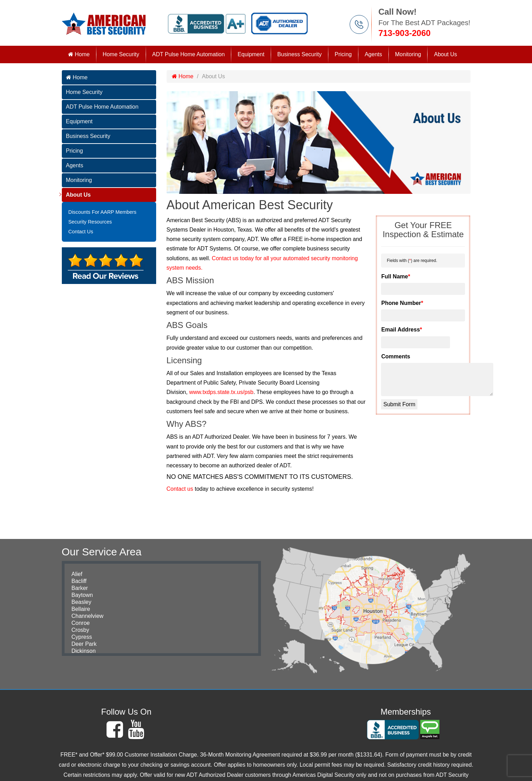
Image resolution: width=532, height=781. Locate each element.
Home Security (121, 54)
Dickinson (84, 651)
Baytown (82, 595)
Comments (396, 356)
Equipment (251, 54)
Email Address (402, 330)
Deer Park (84, 644)
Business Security (300, 54)
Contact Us (81, 232)
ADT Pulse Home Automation (189, 54)
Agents (373, 54)
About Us (445, 54)
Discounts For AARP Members (103, 212)
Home (79, 54)
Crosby (81, 630)
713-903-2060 (404, 33)
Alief (77, 574)
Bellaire (81, 609)
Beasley (82, 602)
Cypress (82, 637)
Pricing (343, 54)
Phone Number (402, 303)
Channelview (88, 616)
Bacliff (79, 581)
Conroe (81, 623)
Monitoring (408, 54)
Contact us (180, 489)
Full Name (396, 276)
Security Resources (90, 222)
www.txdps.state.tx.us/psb (221, 392)
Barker (80, 588)
